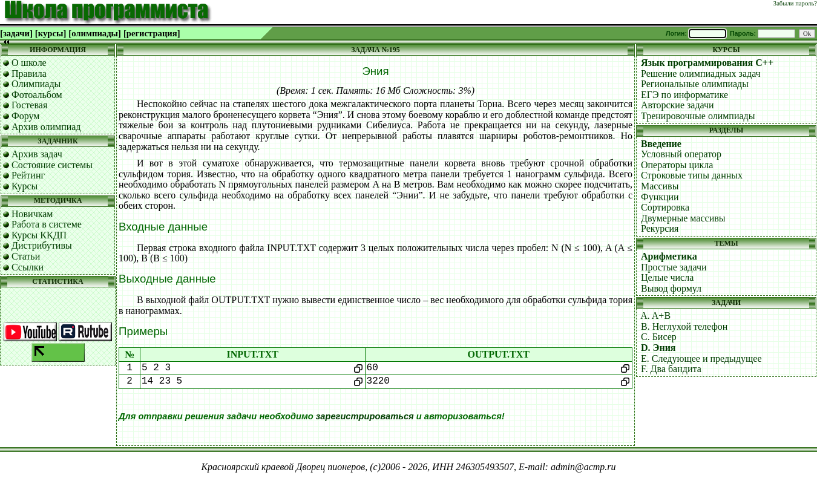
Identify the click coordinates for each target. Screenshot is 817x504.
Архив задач (37, 154)
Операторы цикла (677, 165)
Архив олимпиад (46, 127)
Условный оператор (681, 154)
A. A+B (655, 316)
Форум (25, 116)
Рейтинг (28, 175)
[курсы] (51, 33)
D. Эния (658, 348)
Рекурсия (660, 228)
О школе (29, 63)
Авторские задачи (678, 105)
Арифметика (669, 256)
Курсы (25, 186)
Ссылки (28, 267)
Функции (660, 197)
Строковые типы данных (692, 175)
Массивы (660, 186)
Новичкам (32, 214)
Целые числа (667, 277)
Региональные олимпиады (695, 84)
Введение (661, 144)
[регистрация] (152, 33)
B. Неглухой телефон (684, 326)
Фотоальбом (37, 95)
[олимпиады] (95, 33)
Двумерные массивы (683, 218)
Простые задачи (674, 267)
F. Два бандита (671, 369)
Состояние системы (52, 165)
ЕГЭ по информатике (684, 95)
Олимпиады (36, 84)
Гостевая (29, 105)
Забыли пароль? (795, 3)
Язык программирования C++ (707, 63)
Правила (29, 74)
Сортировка (665, 207)
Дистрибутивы (42, 245)
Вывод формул (671, 288)
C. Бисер (659, 337)
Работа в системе (47, 224)
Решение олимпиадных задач (701, 74)
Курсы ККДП (39, 235)
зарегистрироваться (365, 416)
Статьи (26, 256)
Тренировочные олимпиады (698, 116)
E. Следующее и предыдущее (701, 358)
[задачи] (16, 33)
